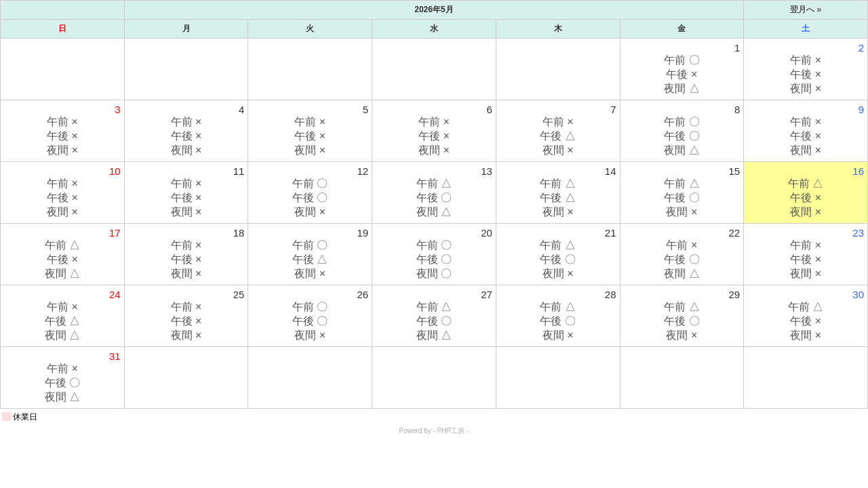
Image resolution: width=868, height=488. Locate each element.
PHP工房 (451, 431)
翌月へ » (806, 9)
